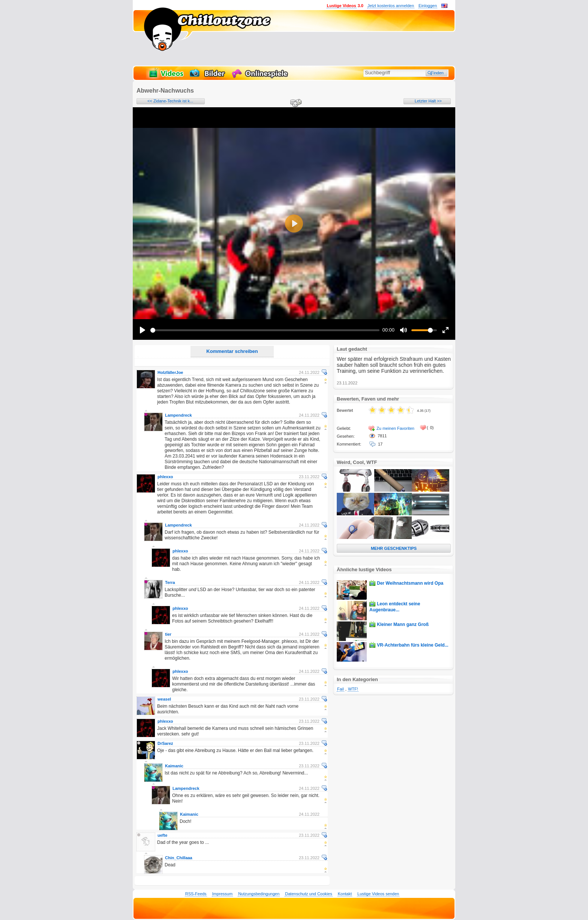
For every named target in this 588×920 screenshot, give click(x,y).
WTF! (353, 689)
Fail (340, 689)
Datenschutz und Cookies (308, 894)
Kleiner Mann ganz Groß (403, 624)
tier (168, 634)
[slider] (265, 330)
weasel (164, 699)
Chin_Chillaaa (179, 858)
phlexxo (165, 477)
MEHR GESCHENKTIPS (394, 548)
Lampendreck (178, 415)
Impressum (222, 894)
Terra (170, 582)
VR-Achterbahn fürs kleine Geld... (413, 645)
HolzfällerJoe (170, 372)
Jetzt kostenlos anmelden (391, 6)
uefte (162, 835)
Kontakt (345, 894)
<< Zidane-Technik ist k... (170, 101)
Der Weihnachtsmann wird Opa (410, 583)
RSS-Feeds (196, 894)
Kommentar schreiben (232, 351)
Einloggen (428, 6)
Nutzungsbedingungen (259, 894)
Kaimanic (174, 766)
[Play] (142, 330)
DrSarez (165, 743)
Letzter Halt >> (428, 101)
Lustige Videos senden (378, 894)
